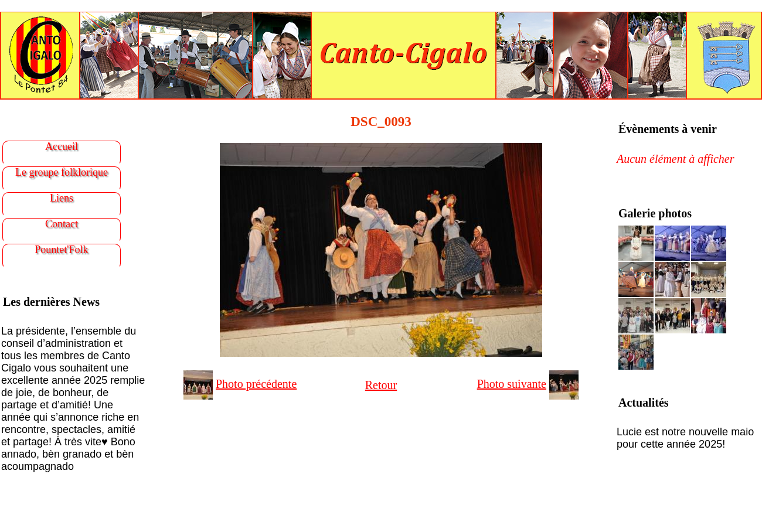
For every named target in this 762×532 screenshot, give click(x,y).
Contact (62, 224)
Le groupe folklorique (62, 172)
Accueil (62, 146)
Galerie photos (655, 213)
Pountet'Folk (61, 250)
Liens (62, 198)
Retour (381, 385)
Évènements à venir (668, 129)
